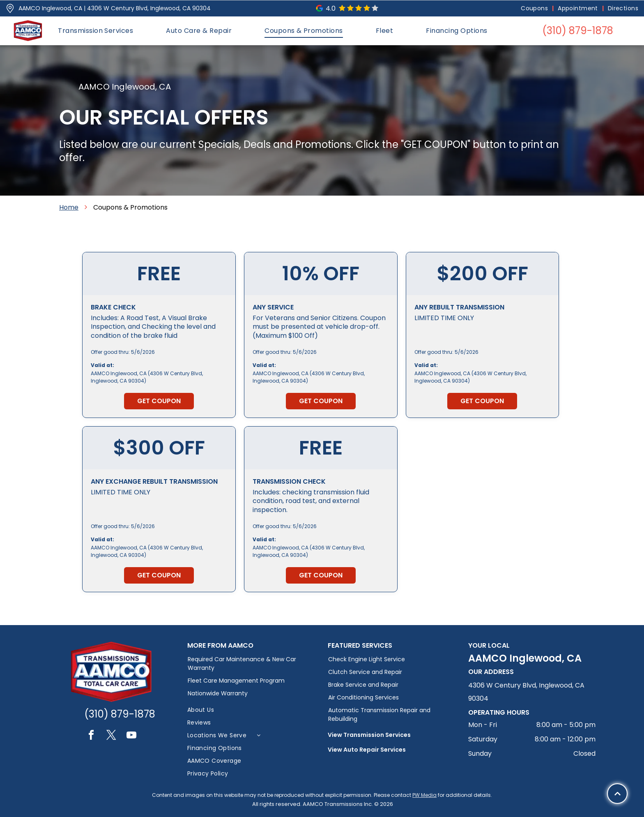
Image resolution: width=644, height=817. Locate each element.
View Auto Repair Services (367, 750)
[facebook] (91, 736)
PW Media (424, 795)
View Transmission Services (369, 735)
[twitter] (111, 736)
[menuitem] (535, 8)
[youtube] (131, 736)
